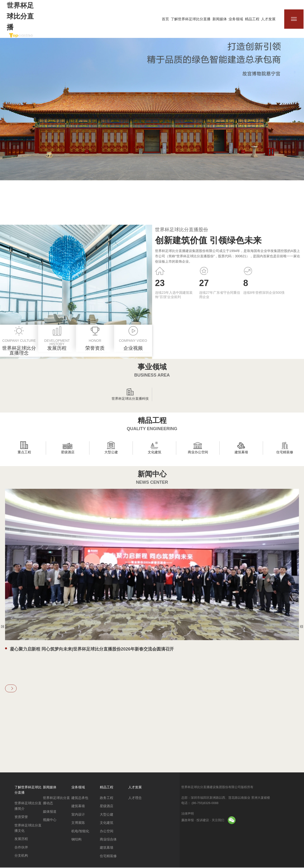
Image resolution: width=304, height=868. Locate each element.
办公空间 (107, 832)
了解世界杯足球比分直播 (191, 19)
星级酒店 (107, 807)
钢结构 (76, 840)
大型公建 (107, 815)
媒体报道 (50, 812)
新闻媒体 (220, 19)
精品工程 (252, 19)
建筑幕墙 (78, 807)
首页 (166, 19)
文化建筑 (107, 823)
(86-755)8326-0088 (205, 803)
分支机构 (21, 856)
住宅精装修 (108, 856)
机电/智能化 (80, 832)
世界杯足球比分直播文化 (28, 828)
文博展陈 (78, 823)
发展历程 (21, 840)
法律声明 (188, 814)
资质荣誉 (21, 818)
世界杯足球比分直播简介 (28, 806)
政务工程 (107, 798)
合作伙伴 (21, 848)
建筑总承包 (80, 798)
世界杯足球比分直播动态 (56, 801)
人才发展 (269, 19)
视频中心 (50, 820)
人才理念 (135, 798)
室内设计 (78, 815)
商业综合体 (108, 840)
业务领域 (236, 19)
